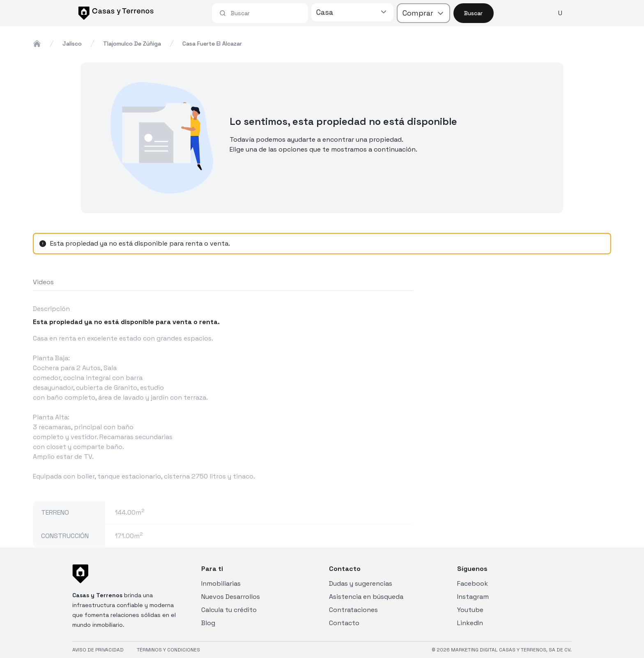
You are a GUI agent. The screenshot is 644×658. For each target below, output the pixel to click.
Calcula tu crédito (229, 610)
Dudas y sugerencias (361, 583)
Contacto (344, 623)
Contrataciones (353, 610)
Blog (208, 623)
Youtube (470, 610)
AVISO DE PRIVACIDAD (98, 650)
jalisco (72, 44)
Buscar (473, 13)
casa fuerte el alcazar (212, 44)
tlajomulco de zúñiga (132, 44)
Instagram (473, 597)
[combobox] (266, 13)
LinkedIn (470, 623)
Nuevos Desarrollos (231, 597)
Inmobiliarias (221, 583)
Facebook (473, 583)
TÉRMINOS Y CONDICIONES (168, 650)
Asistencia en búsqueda (366, 597)
